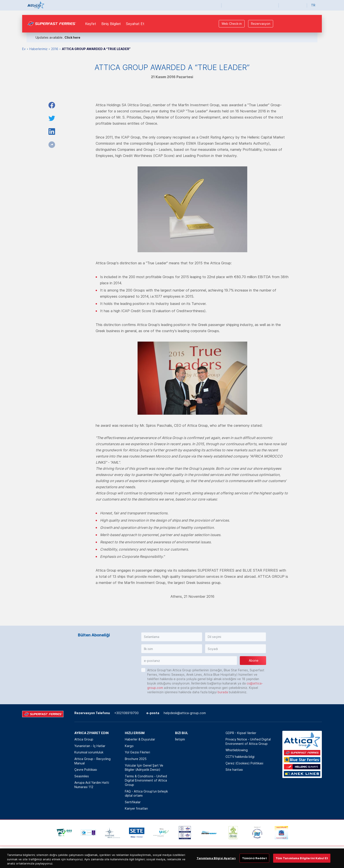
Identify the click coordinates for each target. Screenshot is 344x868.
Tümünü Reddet (254, 863)
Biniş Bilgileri (111, 24)
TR (313, 5)
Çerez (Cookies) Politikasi (244, 763)
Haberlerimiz (38, 49)
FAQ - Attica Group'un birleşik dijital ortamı (146, 793)
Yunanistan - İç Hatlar (90, 746)
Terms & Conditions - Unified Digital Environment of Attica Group (146, 780)
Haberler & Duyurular (140, 739)
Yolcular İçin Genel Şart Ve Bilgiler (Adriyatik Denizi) (144, 768)
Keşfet (91, 24)
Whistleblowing (237, 750)
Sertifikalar (133, 802)
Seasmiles (82, 776)
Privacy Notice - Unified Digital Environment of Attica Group (248, 741)
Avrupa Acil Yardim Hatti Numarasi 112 (92, 785)
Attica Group (84, 739)
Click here (72, 37)
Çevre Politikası (86, 770)
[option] (64, 833)
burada (223, 692)
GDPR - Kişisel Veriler (241, 733)
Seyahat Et (135, 24)
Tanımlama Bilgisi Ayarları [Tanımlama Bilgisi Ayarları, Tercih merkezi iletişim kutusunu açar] (216, 863)
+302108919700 (126, 713)
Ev (24, 49)
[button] (172, 637)
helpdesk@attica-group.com (185, 713)
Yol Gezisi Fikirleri (137, 752)
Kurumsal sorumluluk (89, 752)
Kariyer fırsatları (136, 808)
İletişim (180, 739)
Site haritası (234, 770)
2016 (55, 49)
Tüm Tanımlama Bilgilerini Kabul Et (302, 863)
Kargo (129, 746)
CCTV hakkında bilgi (240, 757)
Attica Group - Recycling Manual (92, 761)
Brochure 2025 (136, 759)
